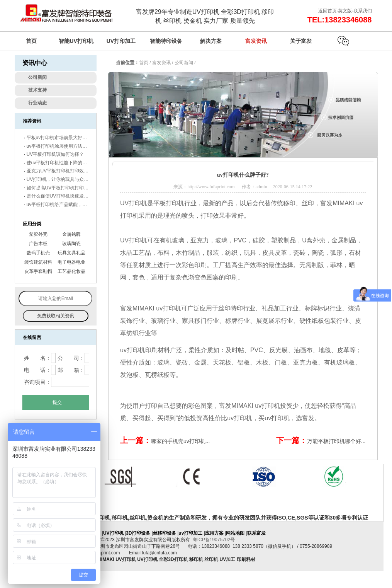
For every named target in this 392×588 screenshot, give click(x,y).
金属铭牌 (71, 234)
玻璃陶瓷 (71, 244)
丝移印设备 (165, 533)
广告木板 (38, 244)
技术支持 (37, 90)
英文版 (345, 11)
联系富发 (256, 533)
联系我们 (363, 11)
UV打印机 (134, 240)
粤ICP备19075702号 (214, 540)
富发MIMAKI (236, 406)
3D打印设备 (138, 533)
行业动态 (37, 103)
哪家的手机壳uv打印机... (180, 441)
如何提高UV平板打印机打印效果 (60, 188)
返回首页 (328, 11)
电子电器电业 (71, 262)
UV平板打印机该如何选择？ (55, 154)
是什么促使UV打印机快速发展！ (60, 196)
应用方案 (214, 533)
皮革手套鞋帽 (38, 271)
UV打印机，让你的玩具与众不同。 (62, 179)
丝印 (308, 203)
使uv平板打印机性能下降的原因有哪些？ (69, 163)
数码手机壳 (38, 253)
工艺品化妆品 (71, 271)
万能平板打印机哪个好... (336, 441)
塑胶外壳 (38, 234)
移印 (289, 203)
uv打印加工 (190, 533)
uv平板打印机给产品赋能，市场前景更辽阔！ (73, 205)
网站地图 (235, 533)
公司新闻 (184, 63)
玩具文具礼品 (71, 253)
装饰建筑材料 (38, 262)
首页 (144, 63)
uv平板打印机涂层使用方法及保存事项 (66, 146)
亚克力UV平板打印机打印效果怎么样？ (67, 171)
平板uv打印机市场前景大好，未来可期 (66, 138)
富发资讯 (161, 63)
